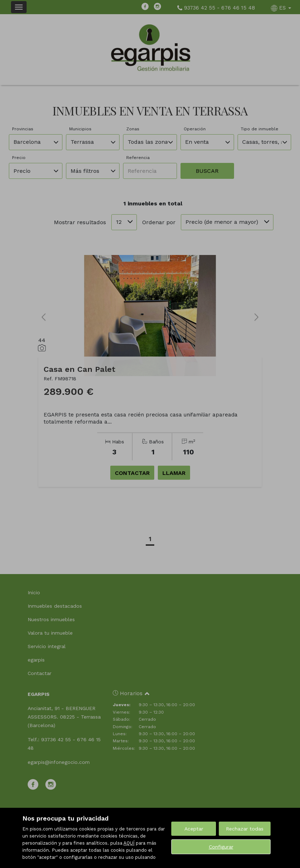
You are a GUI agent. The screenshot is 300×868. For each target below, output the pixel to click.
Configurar (221, 847)
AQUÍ (129, 843)
